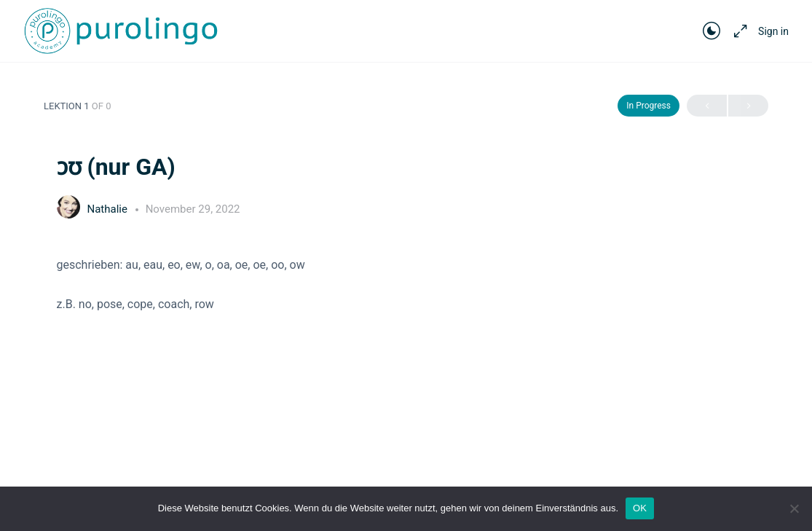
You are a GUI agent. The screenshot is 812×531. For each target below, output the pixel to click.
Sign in (773, 31)
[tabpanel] (406, 284)
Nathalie (109, 209)
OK (640, 508)
